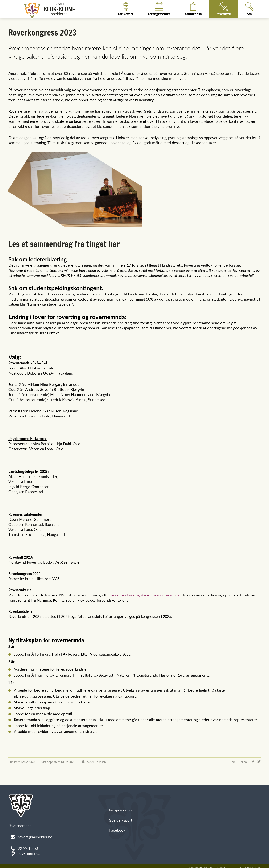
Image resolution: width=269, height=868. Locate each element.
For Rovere (126, 9)
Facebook (117, 828)
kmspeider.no (120, 807)
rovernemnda (29, 851)
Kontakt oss (193, 9)
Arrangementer (159, 9)
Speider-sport (121, 818)
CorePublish (253, 865)
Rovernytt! (223, 9)
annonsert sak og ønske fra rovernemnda (143, 593)
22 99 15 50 (28, 846)
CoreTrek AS (223, 865)
